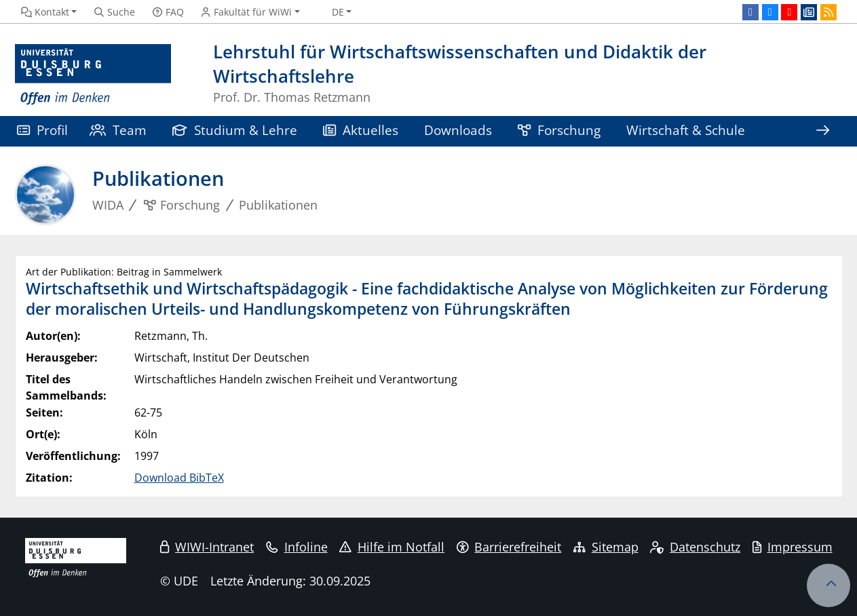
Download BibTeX (179, 478)
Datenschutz (695, 547)
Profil (42, 130)
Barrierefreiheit (509, 547)
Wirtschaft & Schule (686, 130)
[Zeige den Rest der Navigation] (822, 131)
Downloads (458, 130)
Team (118, 130)
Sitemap (606, 547)
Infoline (297, 547)
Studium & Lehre (235, 130)
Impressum (793, 547)
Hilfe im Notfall (392, 547)
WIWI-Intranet (207, 547)
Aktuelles (361, 130)
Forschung (559, 130)
